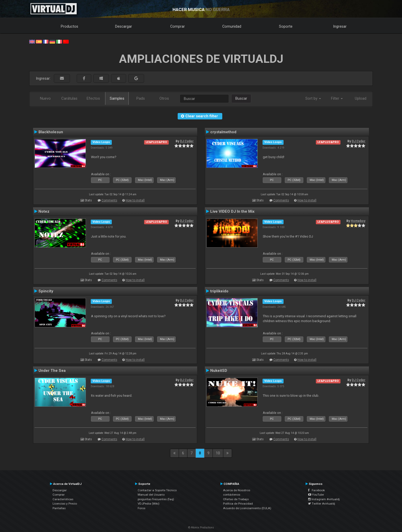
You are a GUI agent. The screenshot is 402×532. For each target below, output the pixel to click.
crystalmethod (223, 132)
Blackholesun (51, 132)
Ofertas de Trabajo (236, 499)
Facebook (316, 490)
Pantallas (59, 508)
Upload (361, 98)
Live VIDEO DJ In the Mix (232, 211)
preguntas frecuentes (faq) (156, 499)
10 (218, 453)
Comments (109, 200)
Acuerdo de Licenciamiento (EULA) (247, 508)
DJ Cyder (187, 141)
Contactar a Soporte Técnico (157, 490)
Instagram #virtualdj (324, 499)
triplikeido (219, 291)
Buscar (241, 98)
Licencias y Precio (65, 504)
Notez (44, 211)
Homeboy (358, 221)
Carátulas (69, 98)
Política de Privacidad (238, 504)
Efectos (93, 98)
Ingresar (340, 26)
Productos (69, 26)
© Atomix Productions (201, 528)
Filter (337, 98)
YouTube (316, 495)
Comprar (178, 26)
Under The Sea (52, 371)
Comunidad (232, 26)
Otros (164, 98)
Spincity (46, 291)
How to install (135, 200)
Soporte (286, 26)
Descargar (124, 26)
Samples (117, 98)
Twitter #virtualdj (322, 504)
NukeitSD (219, 371)
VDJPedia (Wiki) (149, 504)
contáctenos (232, 495)
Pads (141, 98)
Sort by (313, 98)
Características (63, 499)
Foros (142, 508)
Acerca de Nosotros (237, 490)
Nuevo (45, 98)
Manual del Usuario (151, 495)
